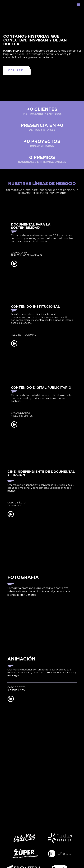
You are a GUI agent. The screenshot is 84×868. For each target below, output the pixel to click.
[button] (78, 7)
